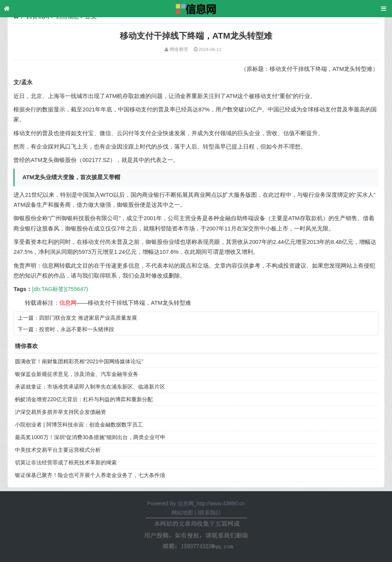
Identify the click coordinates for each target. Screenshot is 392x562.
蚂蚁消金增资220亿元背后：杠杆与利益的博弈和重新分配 (84, 399)
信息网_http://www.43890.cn (211, 503)
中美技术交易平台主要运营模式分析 (58, 450)
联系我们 (210, 513)
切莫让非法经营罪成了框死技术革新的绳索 (66, 462)
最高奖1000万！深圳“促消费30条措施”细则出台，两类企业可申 (90, 437)
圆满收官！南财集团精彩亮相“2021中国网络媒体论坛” (79, 361)
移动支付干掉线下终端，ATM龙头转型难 (139, 303)
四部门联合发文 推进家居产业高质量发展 (88, 318)
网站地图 (182, 513)
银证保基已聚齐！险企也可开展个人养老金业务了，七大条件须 (90, 475)
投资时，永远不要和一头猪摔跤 (77, 329)
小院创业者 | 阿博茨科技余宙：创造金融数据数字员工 (79, 425)
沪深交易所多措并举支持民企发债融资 (60, 412)
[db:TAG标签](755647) (60, 289)
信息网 (68, 303)
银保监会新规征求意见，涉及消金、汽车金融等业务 (77, 374)
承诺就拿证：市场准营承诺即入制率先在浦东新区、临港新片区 (90, 387)
